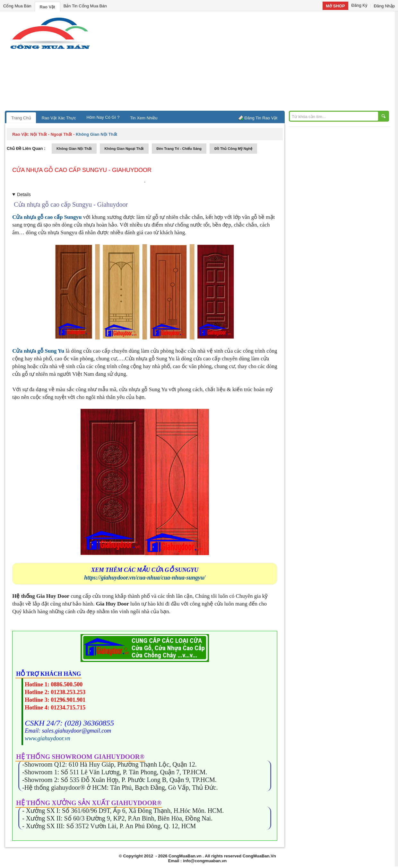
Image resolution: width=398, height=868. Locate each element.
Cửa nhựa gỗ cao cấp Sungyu (47, 217)
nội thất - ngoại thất (51, 134)
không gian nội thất (74, 149)
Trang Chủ (21, 118)
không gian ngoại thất (124, 149)
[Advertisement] (254, 63)
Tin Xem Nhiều (144, 118)
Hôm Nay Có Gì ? (103, 117)
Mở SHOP (335, 6)
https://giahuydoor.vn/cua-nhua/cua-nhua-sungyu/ (145, 578)
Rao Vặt (48, 7)
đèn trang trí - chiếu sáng (179, 149)
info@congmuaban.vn (205, 861)
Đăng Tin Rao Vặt (261, 118)
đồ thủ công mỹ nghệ (233, 149)
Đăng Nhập (384, 6)
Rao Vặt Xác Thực (59, 118)
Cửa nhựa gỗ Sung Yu (38, 351)
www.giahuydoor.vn (48, 738)
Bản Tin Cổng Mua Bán (85, 6)
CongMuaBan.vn (185, 856)
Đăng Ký (359, 5)
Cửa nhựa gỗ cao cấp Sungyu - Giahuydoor (82, 170)
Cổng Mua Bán (17, 6)
